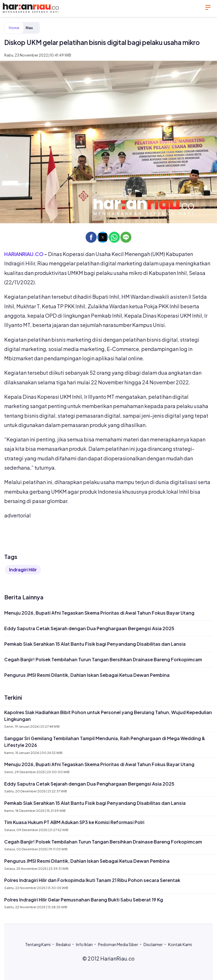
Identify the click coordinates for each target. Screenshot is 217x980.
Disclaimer (153, 944)
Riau (29, 28)
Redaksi (63, 944)
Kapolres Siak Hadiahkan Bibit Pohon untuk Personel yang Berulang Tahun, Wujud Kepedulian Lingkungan (108, 716)
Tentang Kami (38, 944)
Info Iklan (84, 944)
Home (14, 28)
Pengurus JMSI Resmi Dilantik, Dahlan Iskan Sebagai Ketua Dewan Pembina (87, 675)
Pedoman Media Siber (118, 944)
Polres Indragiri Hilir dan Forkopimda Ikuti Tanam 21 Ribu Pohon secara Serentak (92, 880)
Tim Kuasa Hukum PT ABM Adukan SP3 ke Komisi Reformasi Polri (74, 822)
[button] (91, 237)
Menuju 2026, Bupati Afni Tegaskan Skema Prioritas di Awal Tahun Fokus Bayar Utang (99, 613)
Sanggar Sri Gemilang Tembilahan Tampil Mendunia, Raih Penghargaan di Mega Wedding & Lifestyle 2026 (105, 742)
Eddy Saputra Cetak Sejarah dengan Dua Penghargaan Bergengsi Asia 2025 (89, 628)
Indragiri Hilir (23, 570)
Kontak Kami (180, 944)
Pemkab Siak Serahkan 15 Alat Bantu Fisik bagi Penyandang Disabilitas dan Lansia (95, 644)
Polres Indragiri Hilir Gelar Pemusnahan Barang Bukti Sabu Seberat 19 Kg (84, 900)
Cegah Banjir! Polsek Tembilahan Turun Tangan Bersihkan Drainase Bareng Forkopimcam (103, 659)
